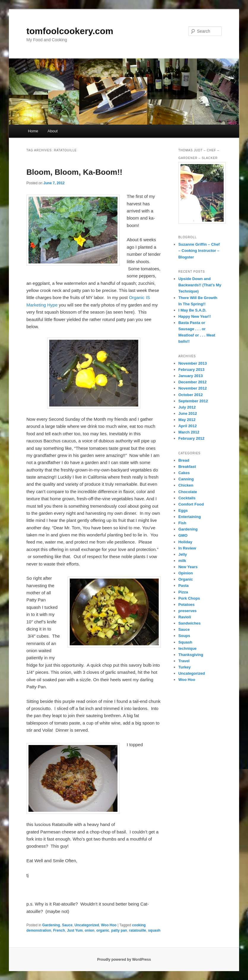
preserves (187, 611)
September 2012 (193, 401)
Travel (184, 661)
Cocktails (187, 498)
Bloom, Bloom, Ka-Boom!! (74, 172)
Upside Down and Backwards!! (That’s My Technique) (200, 285)
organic (103, 930)
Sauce (67, 925)
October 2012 (190, 395)
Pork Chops (189, 598)
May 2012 (187, 420)
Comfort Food (191, 504)
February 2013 (191, 370)
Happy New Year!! (195, 316)
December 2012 (192, 382)
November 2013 (193, 363)
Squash (185, 642)
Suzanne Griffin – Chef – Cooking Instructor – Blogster (199, 251)
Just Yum (75, 930)
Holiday (185, 542)
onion (89, 930)
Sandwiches (189, 623)
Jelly (183, 554)
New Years (188, 567)
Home (33, 131)
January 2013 (190, 376)
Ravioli (185, 617)
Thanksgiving (191, 655)
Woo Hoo (109, 925)
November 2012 (193, 388)
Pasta (183, 586)
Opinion (186, 573)
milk (182, 561)
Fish (182, 523)
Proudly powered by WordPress (124, 960)
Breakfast (187, 467)
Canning (186, 479)
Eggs (183, 510)
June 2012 (188, 413)
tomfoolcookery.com (70, 31)
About (53, 131)
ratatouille (137, 930)
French (59, 930)
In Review (187, 548)
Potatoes (186, 605)
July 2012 (187, 407)
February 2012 (191, 438)
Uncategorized (87, 925)
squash (154, 930)
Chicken (186, 485)
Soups (184, 636)
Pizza (183, 592)
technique (187, 648)
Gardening (51, 925)
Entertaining (190, 517)
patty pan (119, 930)
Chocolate (188, 492)
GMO (183, 535)
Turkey (185, 667)
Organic (186, 579)
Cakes (184, 473)
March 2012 (189, 432)
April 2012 (187, 426)
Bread (184, 460)
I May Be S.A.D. (192, 310)
